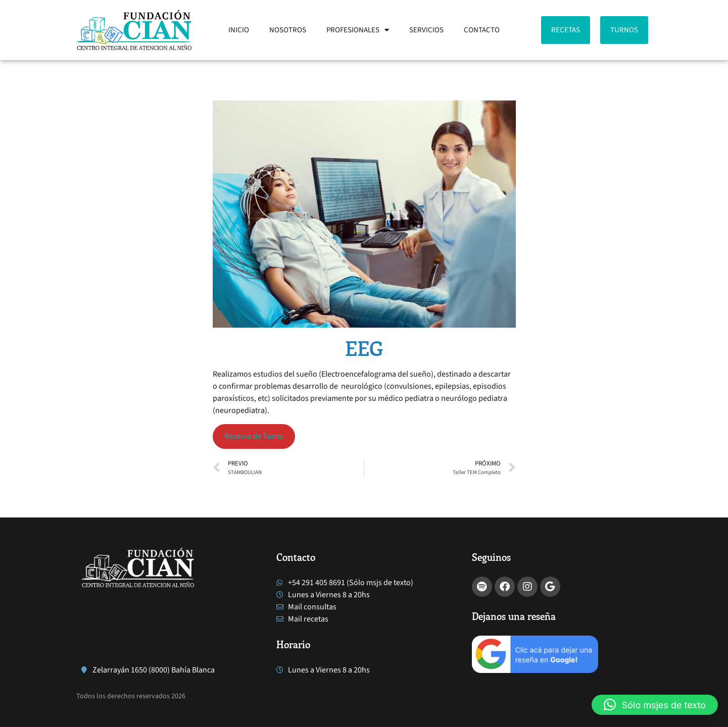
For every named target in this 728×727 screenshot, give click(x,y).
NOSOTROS (288, 30)
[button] (655, 705)
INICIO (239, 30)
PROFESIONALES (358, 30)
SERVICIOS (426, 30)
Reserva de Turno (254, 436)
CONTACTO (482, 30)
